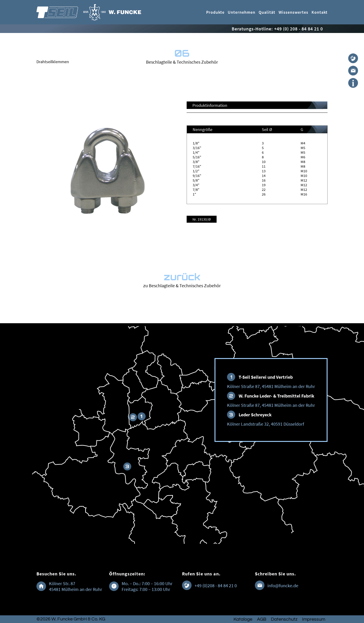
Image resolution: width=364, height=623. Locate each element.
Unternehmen (242, 12)
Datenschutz (284, 619)
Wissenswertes (293, 12)
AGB (262, 619)
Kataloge (243, 619)
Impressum (314, 619)
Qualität (267, 12)
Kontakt (320, 12)
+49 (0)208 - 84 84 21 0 (216, 585)
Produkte (215, 12)
